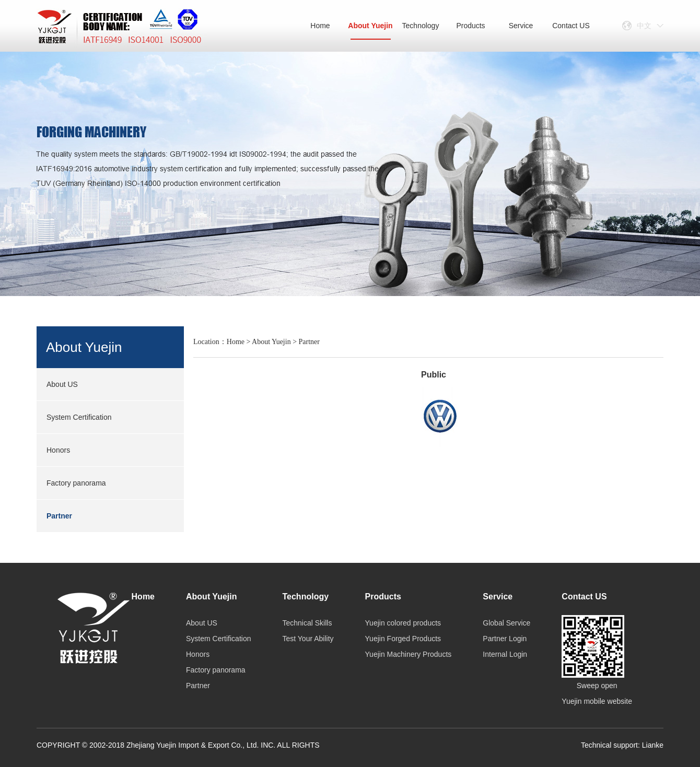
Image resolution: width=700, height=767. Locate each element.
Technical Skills (307, 623)
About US (62, 384)
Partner (59, 516)
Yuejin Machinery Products (409, 654)
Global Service (506, 623)
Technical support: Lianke (622, 745)
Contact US (571, 26)
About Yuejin (370, 31)
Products (470, 26)
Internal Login (505, 654)
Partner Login (505, 639)
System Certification (79, 417)
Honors (58, 450)
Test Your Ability (308, 639)
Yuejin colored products (403, 623)
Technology (421, 26)
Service (521, 26)
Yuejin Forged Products (403, 639)
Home (320, 26)
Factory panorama (76, 483)
